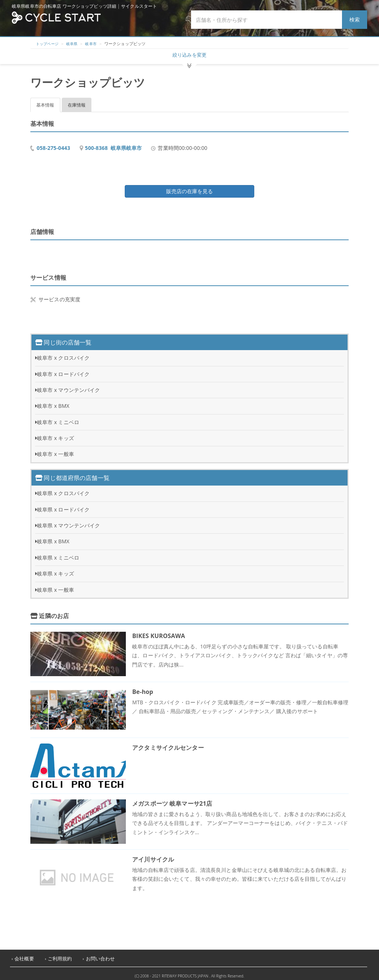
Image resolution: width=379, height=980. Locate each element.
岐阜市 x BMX (53, 402)
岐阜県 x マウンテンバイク (68, 521)
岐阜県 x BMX (53, 537)
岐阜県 (75, 43)
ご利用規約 (60, 955)
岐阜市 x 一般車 (56, 450)
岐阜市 (95, 43)
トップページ (48, 43)
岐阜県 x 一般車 (56, 586)
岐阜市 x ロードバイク (63, 370)
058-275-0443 (53, 144)
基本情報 (45, 101)
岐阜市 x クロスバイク (63, 354)
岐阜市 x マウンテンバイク (68, 386)
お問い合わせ (100, 955)
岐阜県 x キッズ (56, 569)
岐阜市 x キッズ (56, 434)
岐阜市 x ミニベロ (58, 418)
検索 (355, 19)
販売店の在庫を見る (189, 187)
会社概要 (24, 955)
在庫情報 (77, 101)
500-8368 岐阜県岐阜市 (114, 144)
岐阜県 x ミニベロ (58, 553)
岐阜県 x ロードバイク (63, 505)
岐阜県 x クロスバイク (63, 489)
